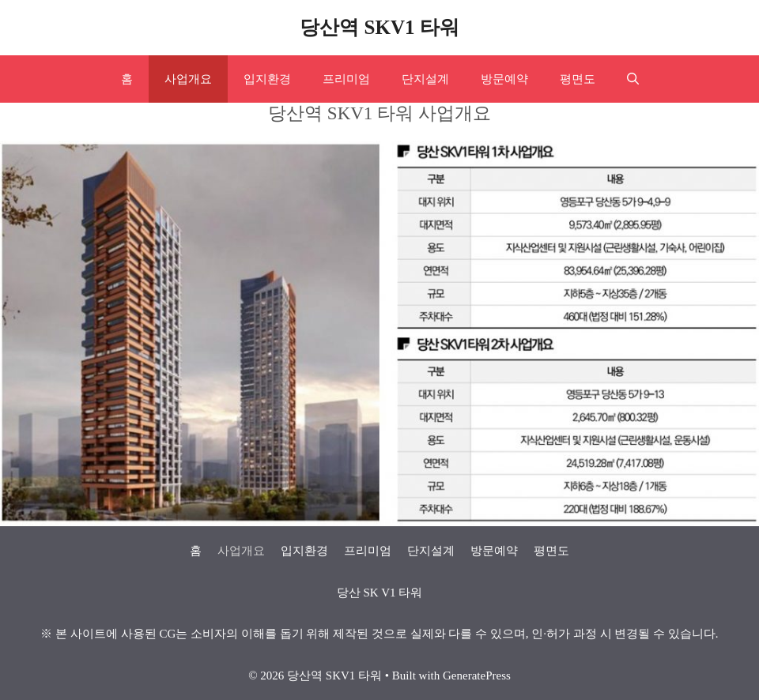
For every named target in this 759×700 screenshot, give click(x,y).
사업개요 (188, 79)
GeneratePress (477, 676)
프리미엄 (346, 79)
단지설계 (425, 79)
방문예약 (504, 79)
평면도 (578, 79)
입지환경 (267, 79)
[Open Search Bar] (633, 79)
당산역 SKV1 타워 (379, 27)
